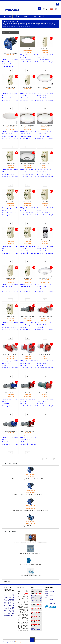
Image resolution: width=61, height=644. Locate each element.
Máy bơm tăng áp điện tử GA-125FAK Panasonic (30, 526)
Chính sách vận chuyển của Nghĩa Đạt (30, 576)
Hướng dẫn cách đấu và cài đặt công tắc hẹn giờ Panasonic (30, 542)
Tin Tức (33, 16)
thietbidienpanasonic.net (21, 642)
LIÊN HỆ (41, 16)
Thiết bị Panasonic (21, 16)
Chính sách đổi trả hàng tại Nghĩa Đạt (30, 564)
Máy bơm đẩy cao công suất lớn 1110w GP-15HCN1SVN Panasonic (30, 494)
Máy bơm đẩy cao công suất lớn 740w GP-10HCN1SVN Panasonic (31, 510)
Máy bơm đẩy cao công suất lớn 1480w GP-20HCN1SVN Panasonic (30, 479)
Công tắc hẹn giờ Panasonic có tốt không (31, 553)
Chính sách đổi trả (50, 603)
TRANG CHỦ (7, 16)
